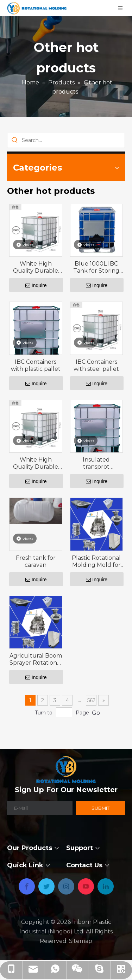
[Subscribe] (100, 808)
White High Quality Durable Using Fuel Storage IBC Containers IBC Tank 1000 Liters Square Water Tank (36, 267)
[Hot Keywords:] (15, 140)
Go (96, 713)
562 (91, 700)
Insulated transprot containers (96, 463)
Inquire (36, 285)
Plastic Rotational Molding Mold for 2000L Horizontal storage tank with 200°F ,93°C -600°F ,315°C (96, 562)
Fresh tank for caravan (36, 561)
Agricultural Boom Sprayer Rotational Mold (36, 659)
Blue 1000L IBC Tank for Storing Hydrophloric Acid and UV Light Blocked (96, 267)
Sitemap (81, 941)
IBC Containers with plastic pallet (36, 365)
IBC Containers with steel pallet (96, 365)
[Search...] (73, 140)
